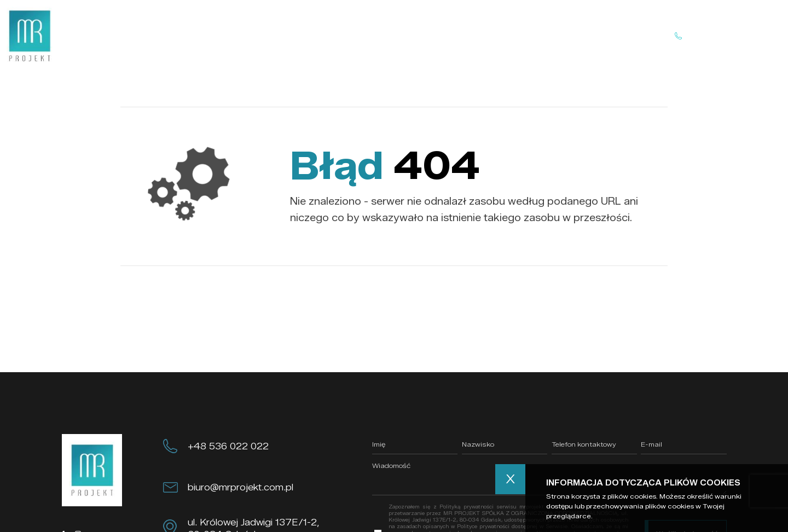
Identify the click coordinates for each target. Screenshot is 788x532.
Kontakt (483, 36)
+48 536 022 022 (228, 446)
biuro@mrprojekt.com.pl (241, 487)
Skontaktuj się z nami (721, 36)
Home (269, 36)
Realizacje (423, 36)
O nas (317, 36)
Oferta (367, 36)
